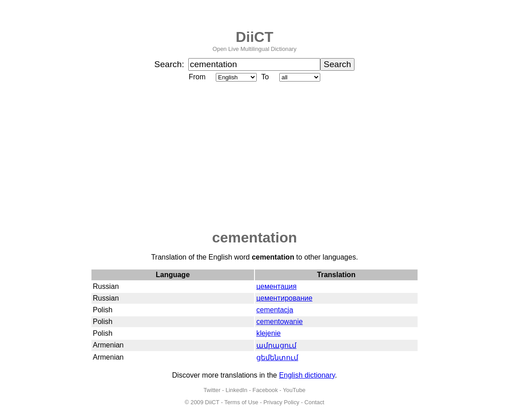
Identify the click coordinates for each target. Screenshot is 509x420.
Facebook (265, 390)
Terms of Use (241, 402)
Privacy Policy (282, 402)
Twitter (212, 390)
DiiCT (254, 37)
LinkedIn (236, 390)
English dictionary (307, 375)
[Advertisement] (254, 156)
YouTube (294, 390)
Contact (314, 402)
